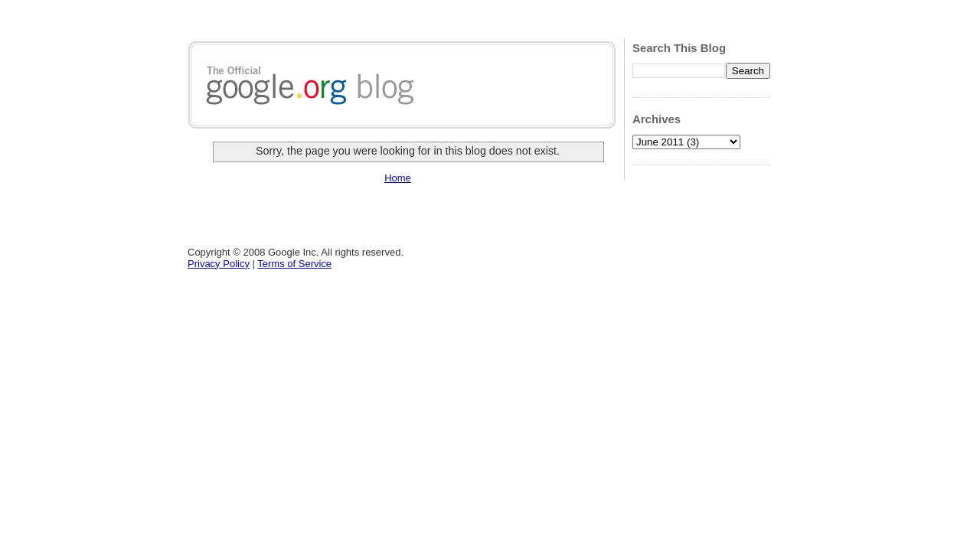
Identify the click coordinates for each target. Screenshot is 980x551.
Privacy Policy (219, 264)
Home (398, 178)
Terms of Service (294, 264)
